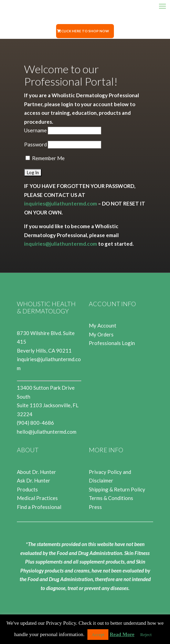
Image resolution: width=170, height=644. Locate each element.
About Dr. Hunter (36, 472)
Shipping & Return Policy (117, 489)
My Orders (101, 334)
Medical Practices (37, 498)
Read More (122, 634)
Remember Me (45, 158)
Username (35, 130)
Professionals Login (112, 343)
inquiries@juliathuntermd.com (61, 203)
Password (35, 144)
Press (95, 507)
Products (27, 489)
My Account (103, 325)
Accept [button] (98, 635)
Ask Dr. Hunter (34, 480)
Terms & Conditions (111, 498)
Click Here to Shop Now (85, 31)
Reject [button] (146, 635)
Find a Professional (39, 507)
